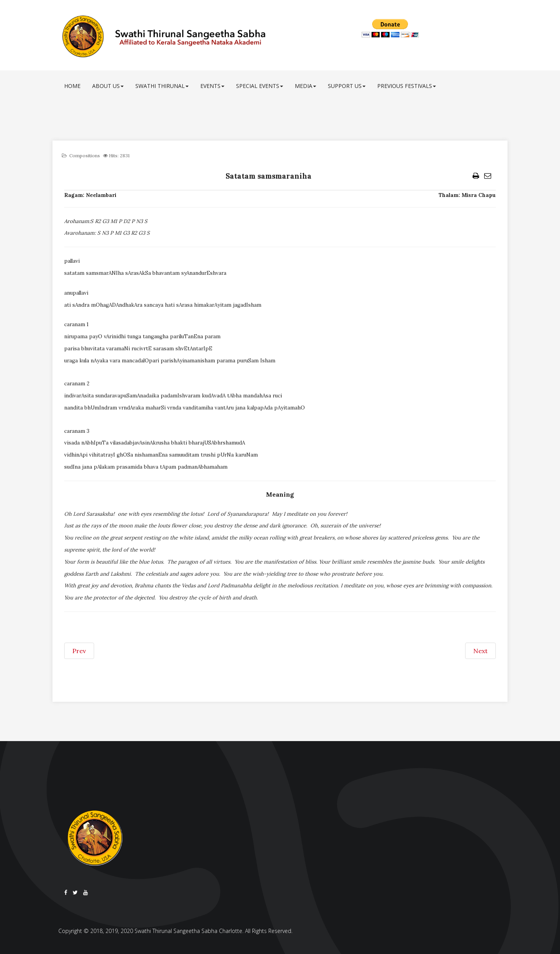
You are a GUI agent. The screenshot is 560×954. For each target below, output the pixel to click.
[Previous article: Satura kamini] (79, 651)
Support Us (347, 86)
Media (305, 86)
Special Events (260, 86)
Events (212, 86)
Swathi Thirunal (162, 86)
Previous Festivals (407, 86)
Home (72, 86)
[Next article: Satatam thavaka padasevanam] (480, 651)
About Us (108, 86)
